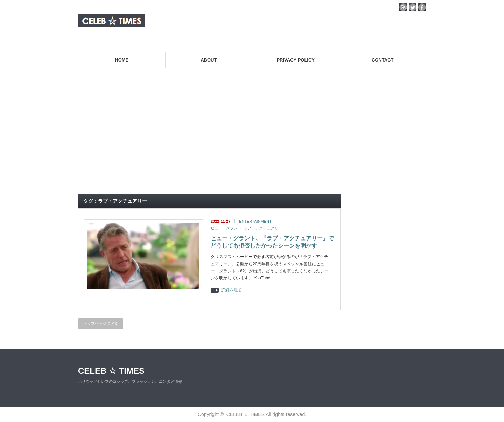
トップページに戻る (101, 323)
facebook (422, 7)
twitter (413, 7)
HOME (122, 60)
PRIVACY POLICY (296, 60)
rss (403, 7)
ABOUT (209, 60)
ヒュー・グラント (226, 228)
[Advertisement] (252, 137)
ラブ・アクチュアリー (263, 228)
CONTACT (383, 60)
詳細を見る (232, 290)
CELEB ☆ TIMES (111, 371)
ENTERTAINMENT (255, 221)
